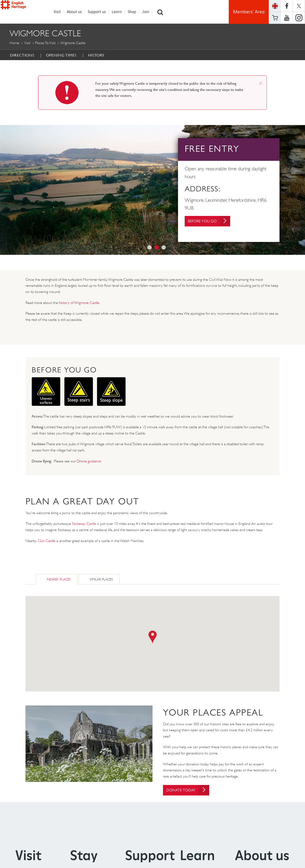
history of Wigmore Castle (79, 303)
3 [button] (164, 248)
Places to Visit (45, 43)
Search (163, 12)
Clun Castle (46, 541)
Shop (135, 12)
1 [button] (149, 248)
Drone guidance (89, 461)
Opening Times (61, 55)
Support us (99, 12)
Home (14, 43)
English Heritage (26, 11)
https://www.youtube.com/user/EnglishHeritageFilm (287, 18)
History (96, 55)
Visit (60, 12)
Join (148, 12)
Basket (275, 18)
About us (77, 12)
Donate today (191, 790)
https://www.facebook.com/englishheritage (287, 6)
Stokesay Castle (84, 524)
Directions (22, 55)
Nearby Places (59, 579)
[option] (152, 190)
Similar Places (101, 579)
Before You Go (212, 221)
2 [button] (157, 248)
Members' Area (249, 12)
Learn (119, 12)
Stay (84, 856)
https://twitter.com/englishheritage (299, 6)
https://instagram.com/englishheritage (299, 18)
